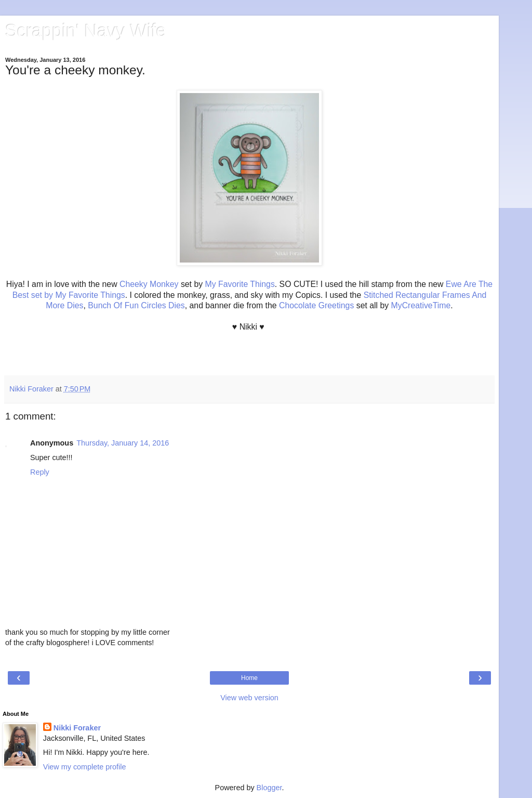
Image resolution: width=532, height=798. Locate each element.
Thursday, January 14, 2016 (123, 443)
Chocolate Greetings (316, 305)
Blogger (269, 788)
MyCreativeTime (421, 305)
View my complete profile (85, 767)
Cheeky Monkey (150, 284)
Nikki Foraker (77, 728)
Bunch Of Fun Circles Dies (136, 305)
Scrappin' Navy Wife (86, 31)
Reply (40, 472)
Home (249, 678)
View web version (249, 698)
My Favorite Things (240, 284)
